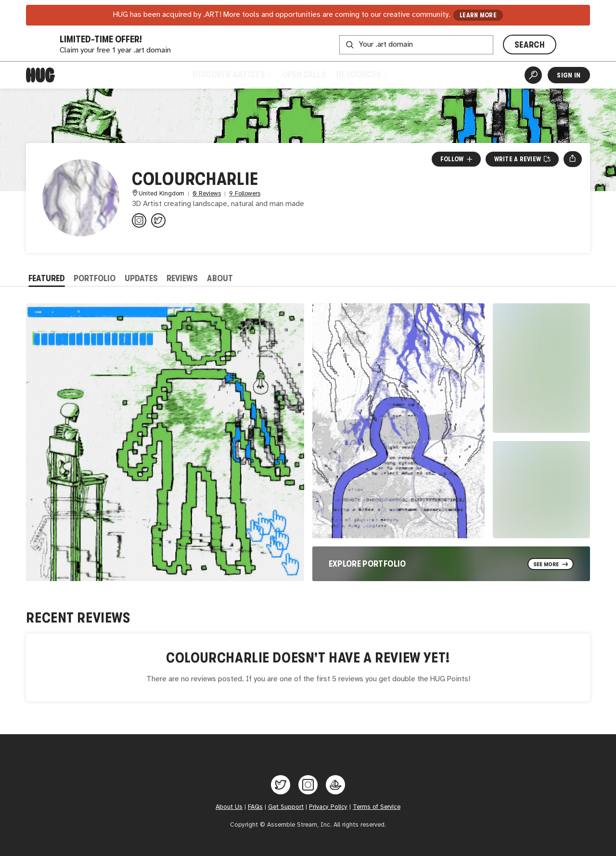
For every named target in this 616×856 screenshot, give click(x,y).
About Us (229, 807)
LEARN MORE (478, 15)
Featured (47, 278)
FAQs (255, 807)
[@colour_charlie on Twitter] (158, 220)
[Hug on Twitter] (281, 785)
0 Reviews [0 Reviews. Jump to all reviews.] (207, 194)
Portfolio (95, 278)
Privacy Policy (328, 807)
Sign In (569, 75)
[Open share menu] (572, 159)
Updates (141, 278)
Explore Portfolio (367, 564)
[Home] (40, 75)
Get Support (286, 807)
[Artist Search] (533, 75)
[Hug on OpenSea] (335, 785)
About (220, 278)
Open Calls (304, 75)
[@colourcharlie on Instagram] (139, 220)
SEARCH (530, 45)
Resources (362, 75)
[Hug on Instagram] (308, 785)
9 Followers (245, 194)
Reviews (182, 278)
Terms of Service (377, 807)
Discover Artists (232, 75)
